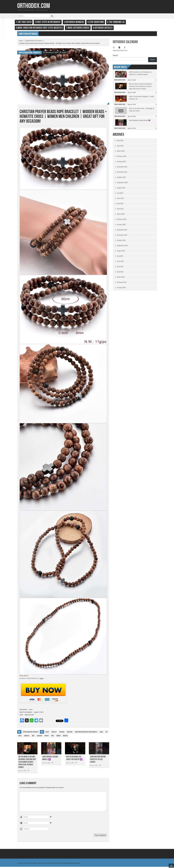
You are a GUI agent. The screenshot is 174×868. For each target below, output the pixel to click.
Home (21, 42)
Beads (47, 733)
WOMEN (58, 737)
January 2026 (121, 163)
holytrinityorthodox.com (120, 52)
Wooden (65, 737)
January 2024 (121, 289)
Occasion (39, 737)
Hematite (27, 737)
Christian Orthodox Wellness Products (86, 733)
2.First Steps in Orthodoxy (50, 22)
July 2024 (120, 257)
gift (107, 733)
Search (115, 57)
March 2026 (121, 152)
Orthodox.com (34, 6)
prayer (47, 737)
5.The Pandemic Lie (118, 22)
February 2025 (122, 221)
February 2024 (122, 284)
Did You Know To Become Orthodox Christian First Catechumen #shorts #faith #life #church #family (27, 763)
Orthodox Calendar (125, 43)
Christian (70, 733)
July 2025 (120, 194)
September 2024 (122, 247)
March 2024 (121, 278)
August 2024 (121, 252)
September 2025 (122, 184)
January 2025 (121, 226)
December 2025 (122, 168)
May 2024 (120, 268)
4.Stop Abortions (98, 22)
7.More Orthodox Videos (80, 28)
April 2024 (120, 273)
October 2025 (121, 179)
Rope (53, 737)
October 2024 (121, 242)
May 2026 (120, 142)
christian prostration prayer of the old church (98, 761)
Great (20, 737)
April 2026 (120, 147)
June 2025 (120, 200)
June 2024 (120, 263)
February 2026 (122, 158)
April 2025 (120, 210)
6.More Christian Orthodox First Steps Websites (42, 28)
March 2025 (121, 215)
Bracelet (54, 733)
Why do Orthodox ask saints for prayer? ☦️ (74, 759)
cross (101, 733)
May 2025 (120, 205)
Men (33, 737)
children (62, 733)
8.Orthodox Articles (105, 28)
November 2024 (122, 236)
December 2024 (122, 231)
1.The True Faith (26, 22)
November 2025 (122, 173)
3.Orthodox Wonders (76, 22)
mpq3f (64, 54)
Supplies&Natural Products (34, 42)
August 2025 (121, 189)
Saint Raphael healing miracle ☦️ (50, 759)
